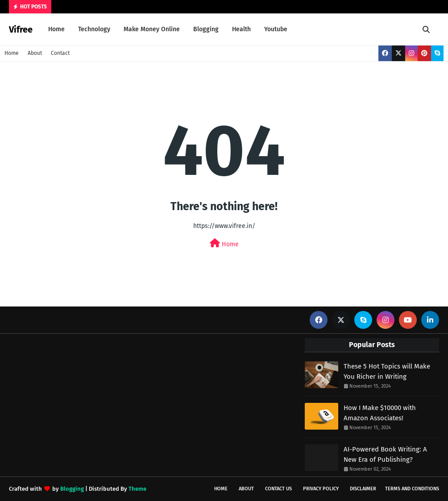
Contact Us (278, 489)
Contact (60, 53)
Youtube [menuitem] (276, 29)
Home (12, 53)
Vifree (21, 29)
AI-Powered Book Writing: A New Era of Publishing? (385, 454)
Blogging (72, 489)
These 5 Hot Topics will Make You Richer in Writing (387, 371)
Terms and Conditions (412, 489)
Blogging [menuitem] (206, 29)
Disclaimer (363, 489)
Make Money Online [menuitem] (152, 29)
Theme (137, 489)
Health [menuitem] (241, 29)
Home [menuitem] (56, 29)
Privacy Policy (321, 489)
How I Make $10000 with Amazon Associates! (380, 413)
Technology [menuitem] (94, 29)
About (35, 53)
